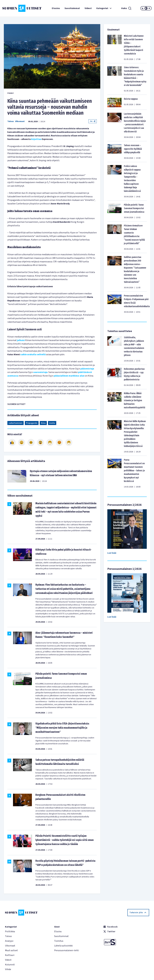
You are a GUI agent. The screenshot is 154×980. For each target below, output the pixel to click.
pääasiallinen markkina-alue (69, 376)
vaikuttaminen (16, 423)
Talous (11, 121)
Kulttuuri (10, 955)
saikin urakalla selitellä (33, 354)
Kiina (43, 423)
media (52, 423)
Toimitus (59, 941)
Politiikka (10, 931)
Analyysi (9, 941)
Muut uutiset (11, 950)
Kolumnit (10, 965)
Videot (88, 8)
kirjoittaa (36, 139)
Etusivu (56, 8)
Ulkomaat (20, 121)
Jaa (93, 121)
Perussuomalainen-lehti (67, 950)
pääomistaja (87, 369)
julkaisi (21, 340)
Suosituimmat (72, 8)
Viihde (8, 969)
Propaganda (32, 423)
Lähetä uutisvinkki (63, 946)
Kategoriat (104, 8)
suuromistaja (40, 372)
